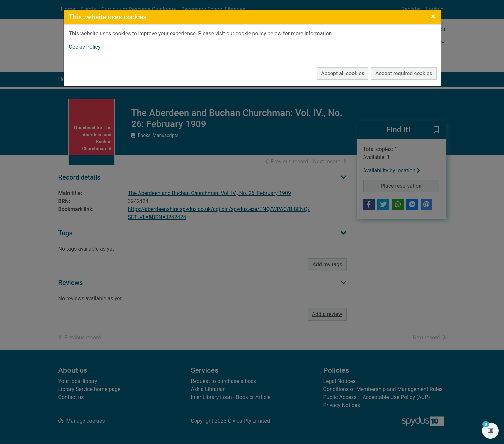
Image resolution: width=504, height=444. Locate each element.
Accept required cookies (404, 73)
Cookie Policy (85, 47)
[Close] (433, 16)
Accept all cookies (343, 73)
